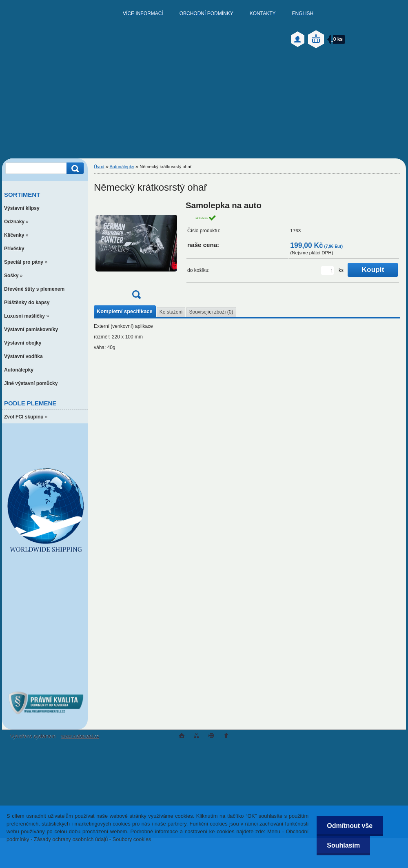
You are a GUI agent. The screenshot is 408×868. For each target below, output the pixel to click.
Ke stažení (171, 312)
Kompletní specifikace (125, 311)
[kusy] (327, 270)
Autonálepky (122, 167)
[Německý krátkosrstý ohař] (136, 253)
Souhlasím (343, 845)
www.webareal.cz (80, 736)
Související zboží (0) (211, 312)
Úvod (99, 167)
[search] (74, 168)
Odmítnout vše (350, 826)
